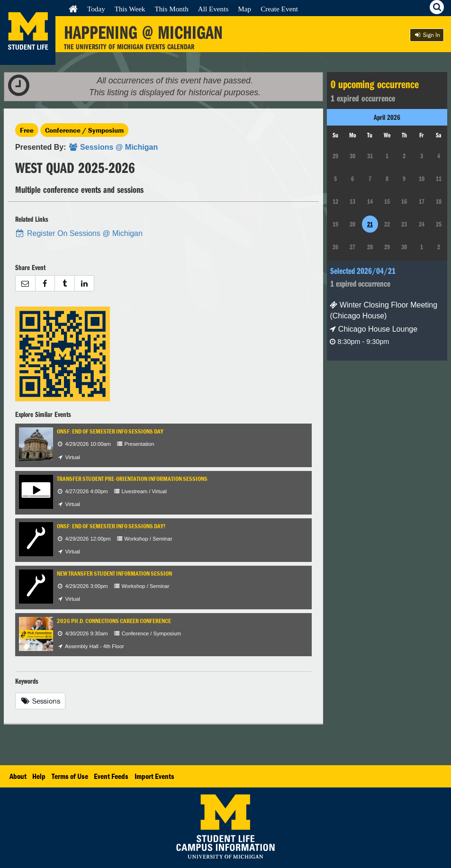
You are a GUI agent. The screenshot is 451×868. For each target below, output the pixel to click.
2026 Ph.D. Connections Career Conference (114, 621)
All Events (213, 9)
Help (39, 776)
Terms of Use (70, 776)
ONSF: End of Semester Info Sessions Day (110, 431)
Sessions (40, 701)
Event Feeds (111, 776)
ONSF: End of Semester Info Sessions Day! (111, 526)
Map (244, 9)
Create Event (279, 9)
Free (27, 130)
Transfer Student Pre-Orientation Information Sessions (132, 479)
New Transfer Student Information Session (114, 574)
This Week (130, 9)
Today (96, 9)
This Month (171, 9)
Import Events (154, 776)
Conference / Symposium (84, 130)
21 (370, 224)
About (18, 776)
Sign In (427, 35)
